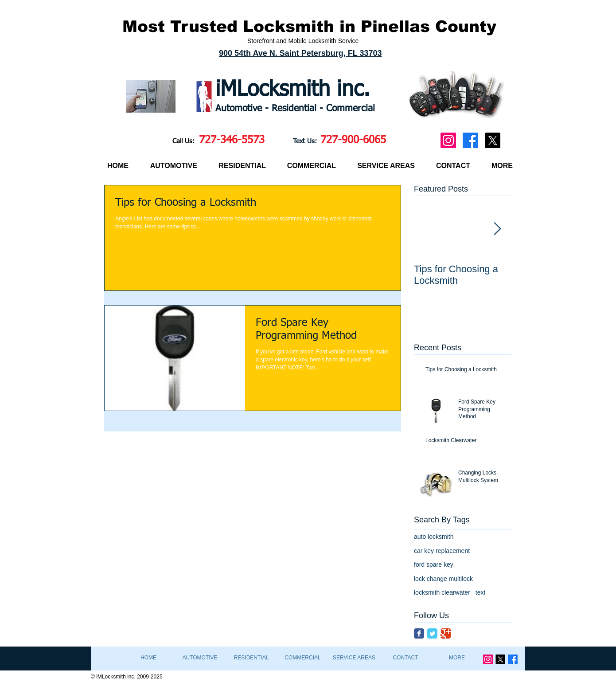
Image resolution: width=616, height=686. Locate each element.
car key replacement (442, 551)
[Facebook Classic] (419, 633)
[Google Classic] (446, 633)
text (481, 592)
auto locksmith (434, 537)
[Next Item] (497, 229)
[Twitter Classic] (432, 633)
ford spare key (434, 564)
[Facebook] (470, 140)
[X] (493, 140)
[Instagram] (448, 140)
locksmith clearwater (442, 592)
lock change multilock (443, 579)
